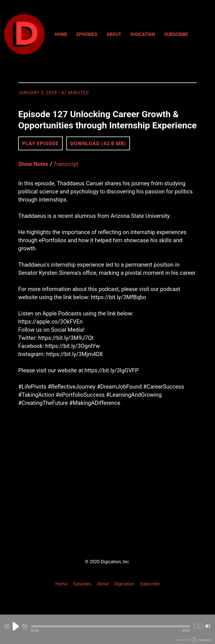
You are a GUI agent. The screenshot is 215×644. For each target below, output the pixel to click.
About (114, 34)
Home (61, 34)
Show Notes (33, 164)
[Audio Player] (107, 629)
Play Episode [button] (40, 143)
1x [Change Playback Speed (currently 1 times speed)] (198, 626)
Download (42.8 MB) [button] (98, 143)
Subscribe (176, 34)
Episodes (87, 34)
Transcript (66, 164)
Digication (143, 34)
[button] (111, 626)
